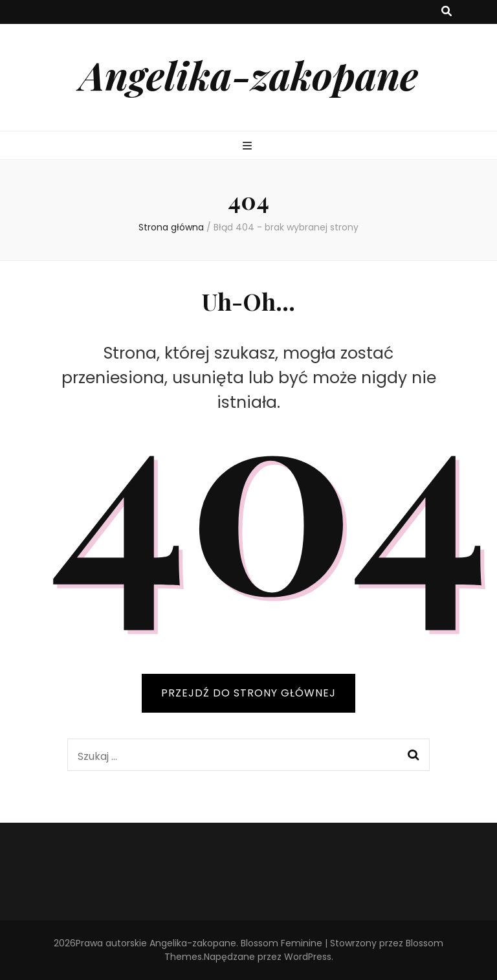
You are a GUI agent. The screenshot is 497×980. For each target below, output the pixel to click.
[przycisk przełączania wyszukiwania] (447, 12)
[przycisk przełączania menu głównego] (249, 147)
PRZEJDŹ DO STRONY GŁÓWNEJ (248, 693)
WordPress (308, 957)
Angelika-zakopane (249, 74)
